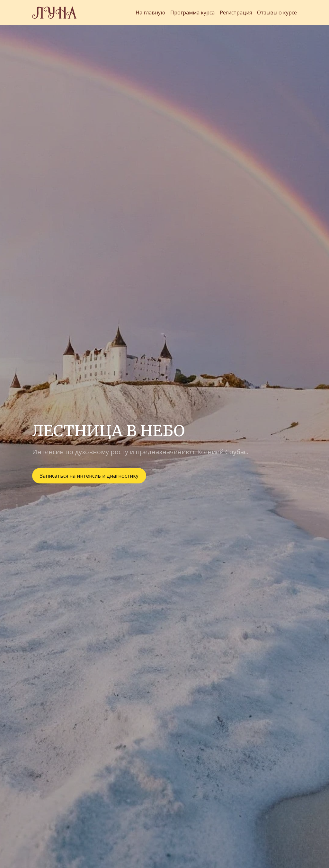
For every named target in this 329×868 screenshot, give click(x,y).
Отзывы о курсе (277, 13)
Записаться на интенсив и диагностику (89, 476)
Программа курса (192, 13)
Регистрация (236, 13)
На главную (150, 13)
